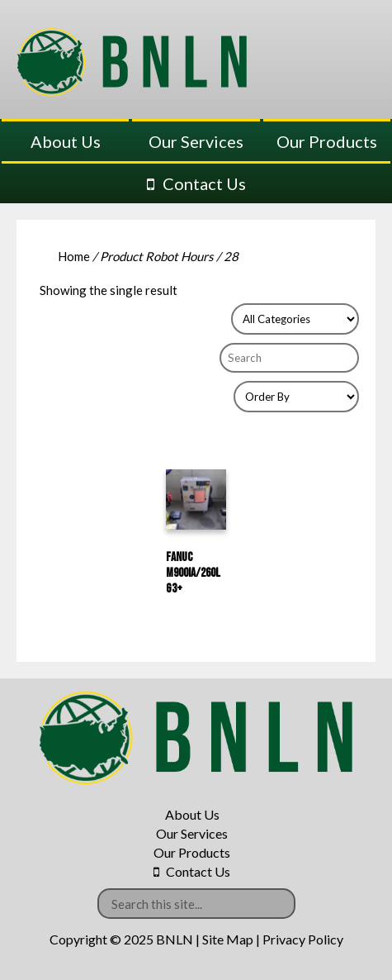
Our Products (327, 141)
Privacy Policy (303, 939)
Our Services (196, 141)
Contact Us (204, 183)
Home (74, 256)
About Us (66, 141)
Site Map (228, 939)
